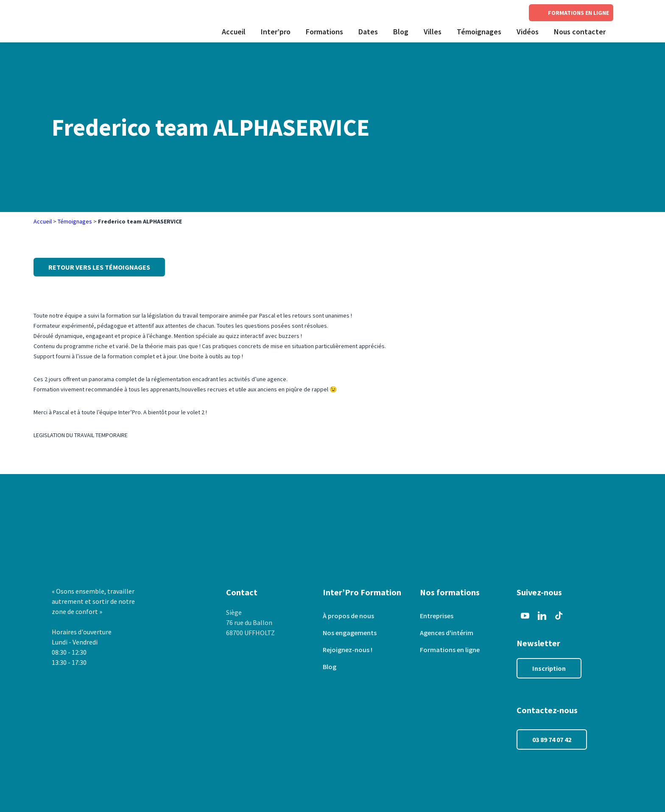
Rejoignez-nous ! (348, 650)
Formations (324, 32)
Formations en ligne (450, 650)
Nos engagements (350, 633)
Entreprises (437, 616)
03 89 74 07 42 (552, 739)
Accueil (234, 32)
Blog (401, 32)
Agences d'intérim (447, 633)
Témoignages (479, 32)
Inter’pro (276, 32)
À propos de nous (348, 616)
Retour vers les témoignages (99, 267)
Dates (368, 32)
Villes (433, 32)
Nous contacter (580, 32)
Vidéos (528, 32)
